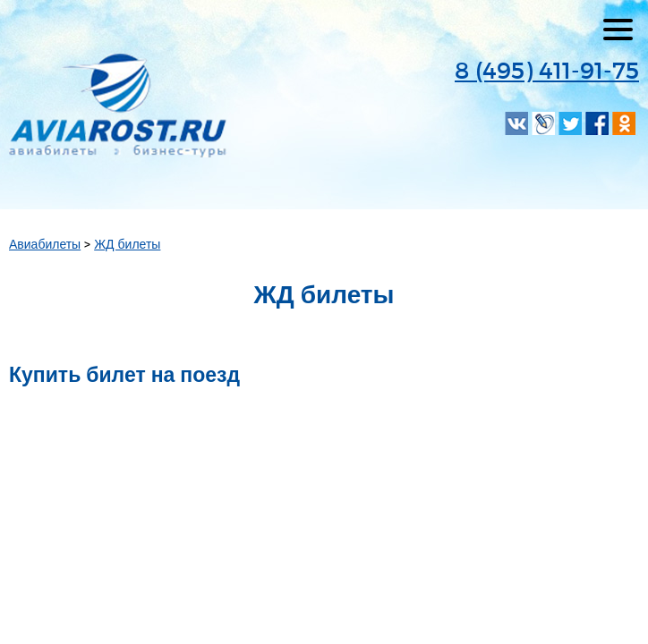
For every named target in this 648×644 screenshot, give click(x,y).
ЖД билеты (127, 244)
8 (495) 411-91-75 (547, 69)
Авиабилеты (45, 244)
